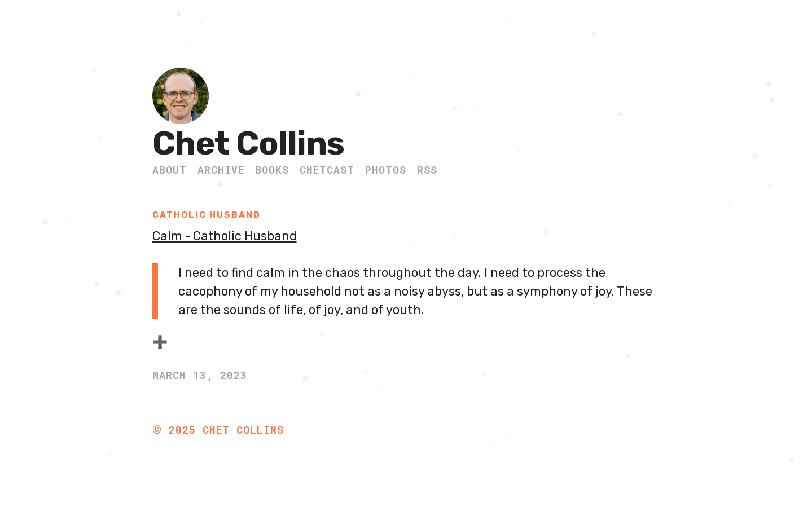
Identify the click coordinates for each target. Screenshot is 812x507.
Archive (221, 170)
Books (272, 170)
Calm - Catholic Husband (226, 236)
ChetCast (327, 170)
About (170, 170)
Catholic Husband (209, 215)
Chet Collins (249, 144)
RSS (427, 170)
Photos (386, 170)
